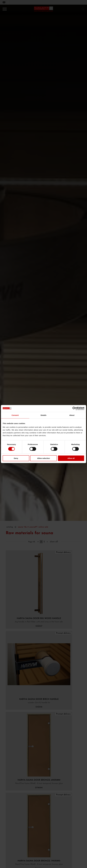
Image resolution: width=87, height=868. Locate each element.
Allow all (71, 458)
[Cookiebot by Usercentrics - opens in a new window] (74, 409)
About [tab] (72, 415)
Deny (16, 458)
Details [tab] (43, 415)
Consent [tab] (15, 415)
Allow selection (43, 458)
